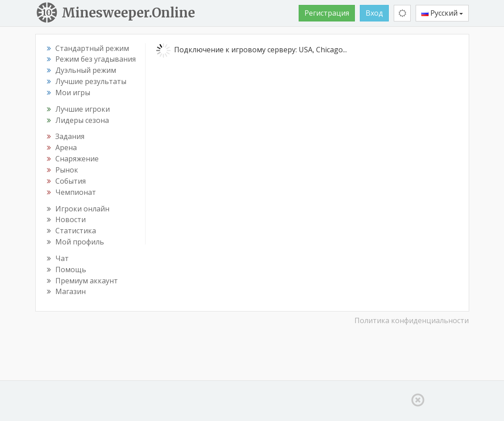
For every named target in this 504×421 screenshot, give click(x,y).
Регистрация (327, 13)
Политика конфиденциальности (412, 320)
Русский (442, 13)
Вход (374, 13)
